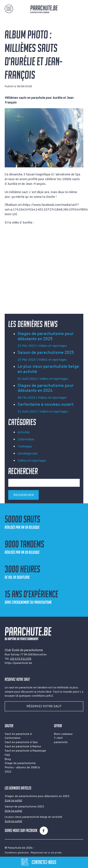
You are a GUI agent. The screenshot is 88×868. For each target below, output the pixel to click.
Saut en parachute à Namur (23, 746)
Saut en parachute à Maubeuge (25, 750)
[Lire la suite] (13, 800)
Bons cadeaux (63, 734)
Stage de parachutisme (20, 763)
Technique (25, 446)
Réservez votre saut (44, 706)
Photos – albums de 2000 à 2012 (22, 769)
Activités (24, 432)
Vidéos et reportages (32, 460)
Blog (8, 759)
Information (26, 439)
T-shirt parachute (61, 740)
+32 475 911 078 (20, 659)
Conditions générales (17, 852)
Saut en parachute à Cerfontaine (18, 736)
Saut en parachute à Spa (21, 742)
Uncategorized (27, 453)
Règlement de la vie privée (46, 852)
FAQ (7, 755)
